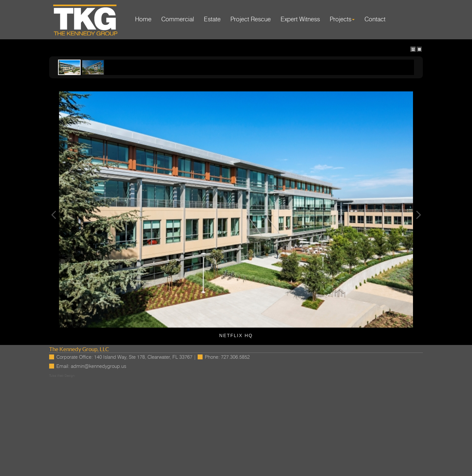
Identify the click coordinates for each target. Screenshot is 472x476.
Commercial (178, 19)
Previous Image (54, 215)
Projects (342, 19)
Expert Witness (300, 19)
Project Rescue (251, 19)
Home (143, 19)
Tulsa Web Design (62, 376)
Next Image (418, 215)
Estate (212, 19)
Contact (375, 19)
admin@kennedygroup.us (98, 366)
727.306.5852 (235, 357)
